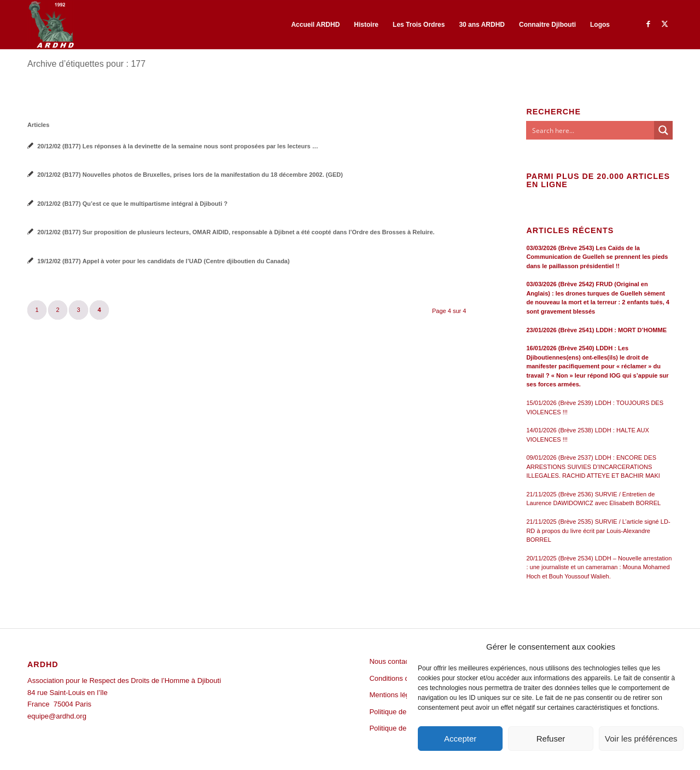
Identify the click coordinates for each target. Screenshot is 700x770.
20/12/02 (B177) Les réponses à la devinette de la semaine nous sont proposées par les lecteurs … (178, 146)
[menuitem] (315, 25)
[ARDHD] (51, 25)
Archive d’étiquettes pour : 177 (86, 64)
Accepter (460, 739)
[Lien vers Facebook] (648, 24)
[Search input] (591, 130)
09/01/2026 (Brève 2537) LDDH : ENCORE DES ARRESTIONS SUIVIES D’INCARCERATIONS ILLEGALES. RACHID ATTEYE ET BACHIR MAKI (593, 467)
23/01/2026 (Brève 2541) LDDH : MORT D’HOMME (596, 330)
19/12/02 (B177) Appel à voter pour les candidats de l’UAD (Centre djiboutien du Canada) (164, 261)
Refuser (551, 739)
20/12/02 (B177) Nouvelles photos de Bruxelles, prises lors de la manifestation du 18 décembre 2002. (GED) (190, 175)
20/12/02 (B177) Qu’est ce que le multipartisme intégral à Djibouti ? (132, 204)
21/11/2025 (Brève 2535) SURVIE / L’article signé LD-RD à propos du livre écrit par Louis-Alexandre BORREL (598, 531)
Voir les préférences (641, 739)
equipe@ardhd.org (57, 716)
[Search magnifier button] (663, 130)
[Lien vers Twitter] (664, 24)
